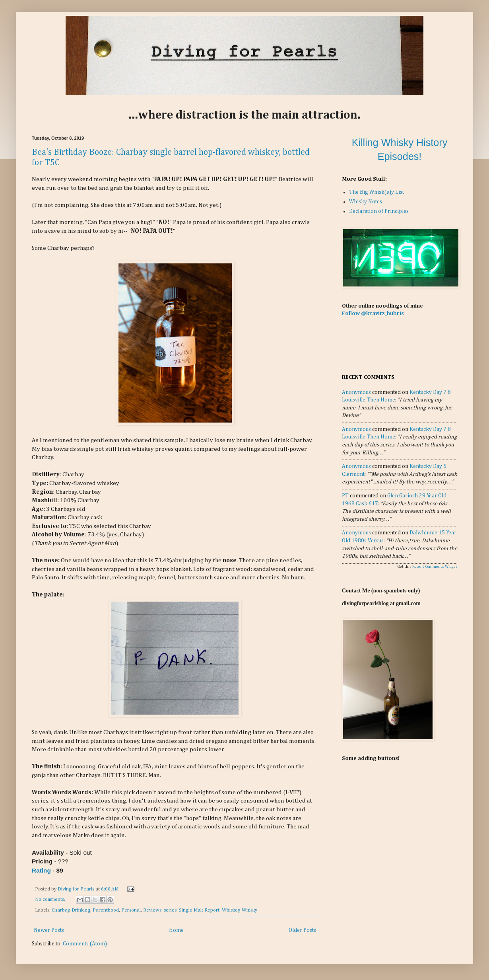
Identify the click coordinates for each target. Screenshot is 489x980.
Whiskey (231, 910)
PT (345, 496)
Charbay (61, 910)
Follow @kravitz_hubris (373, 314)
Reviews (152, 910)
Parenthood (106, 910)
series (170, 910)
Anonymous (356, 392)
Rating (41, 870)
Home (176, 930)
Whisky (249, 910)
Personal (131, 910)
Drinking (81, 910)
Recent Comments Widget (435, 567)
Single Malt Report (199, 910)
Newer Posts (49, 930)
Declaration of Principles (379, 211)
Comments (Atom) (85, 944)
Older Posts (302, 930)
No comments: (51, 899)
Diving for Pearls (77, 889)
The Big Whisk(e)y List (376, 192)
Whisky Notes (366, 202)
